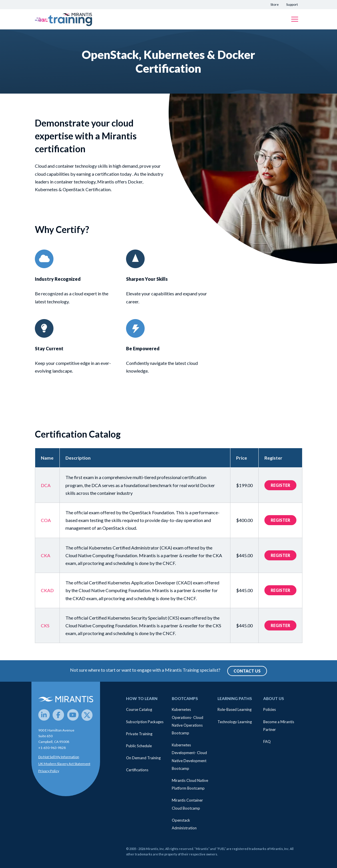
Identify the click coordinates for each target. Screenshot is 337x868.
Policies (270, 709)
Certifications (137, 770)
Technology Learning (235, 722)
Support (292, 4)
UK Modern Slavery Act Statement (64, 764)
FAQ (267, 742)
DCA (46, 485)
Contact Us (247, 671)
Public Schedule (139, 746)
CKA (46, 555)
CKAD (47, 590)
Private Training (139, 734)
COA (46, 520)
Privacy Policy (49, 771)
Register (280, 485)
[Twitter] (87, 715)
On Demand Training (143, 758)
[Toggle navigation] (295, 19)
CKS (45, 625)
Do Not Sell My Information (59, 757)
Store (275, 4)
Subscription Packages (145, 722)
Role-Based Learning (235, 709)
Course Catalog (139, 709)
